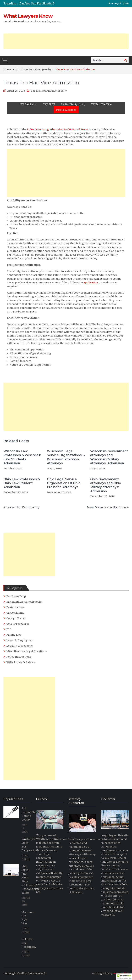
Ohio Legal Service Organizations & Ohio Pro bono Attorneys (64, 483)
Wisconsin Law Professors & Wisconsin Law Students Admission (22, 457)
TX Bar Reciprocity (73, 104)
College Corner (16, 618)
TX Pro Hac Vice (101, 104)
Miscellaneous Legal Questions (26, 651)
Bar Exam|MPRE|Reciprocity (49, 91)
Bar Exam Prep (16, 596)
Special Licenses (66, 110)
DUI (9, 629)
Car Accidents (15, 613)
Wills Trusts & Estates (21, 662)
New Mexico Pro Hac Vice (106, 507)
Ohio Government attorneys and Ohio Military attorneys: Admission (106, 485)
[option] (49, 4)
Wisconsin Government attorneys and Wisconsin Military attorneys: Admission (109, 457)
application (91, 283)
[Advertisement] (66, 41)
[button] (124, 977)
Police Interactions (19, 657)
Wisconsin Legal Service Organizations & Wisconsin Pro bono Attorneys (66, 457)
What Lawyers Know (28, 16)
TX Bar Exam (29, 104)
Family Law (14, 635)
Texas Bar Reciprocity (23, 507)
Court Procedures (18, 624)
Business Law (15, 607)
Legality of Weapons (20, 646)
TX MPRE (49, 104)
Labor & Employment (20, 640)
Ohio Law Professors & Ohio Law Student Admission (22, 483)
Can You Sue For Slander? (37, 4)
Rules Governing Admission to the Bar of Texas (57, 129)
